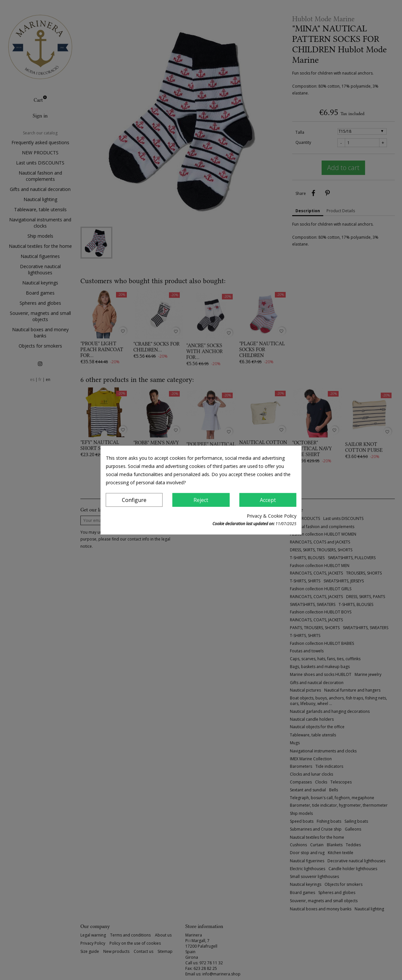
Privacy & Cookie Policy (272, 516)
